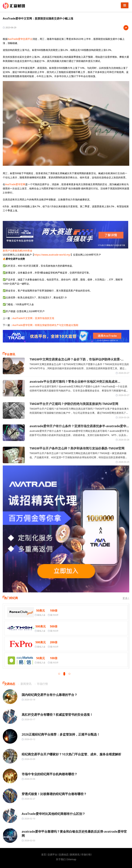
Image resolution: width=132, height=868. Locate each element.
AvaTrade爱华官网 (15, 184)
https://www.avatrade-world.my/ (52, 255)
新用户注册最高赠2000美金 (18, 251)
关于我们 (61, 859)
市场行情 (86, 855)
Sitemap (72, 859)
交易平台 (52, 855)
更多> (126, 598)
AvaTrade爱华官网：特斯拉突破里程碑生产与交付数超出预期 (45, 325)
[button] (59, 674)
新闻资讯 (75, 855)
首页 (44, 855)
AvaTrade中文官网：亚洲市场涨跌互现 (33, 318)
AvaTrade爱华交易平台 (20, 39)
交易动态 (64, 855)
